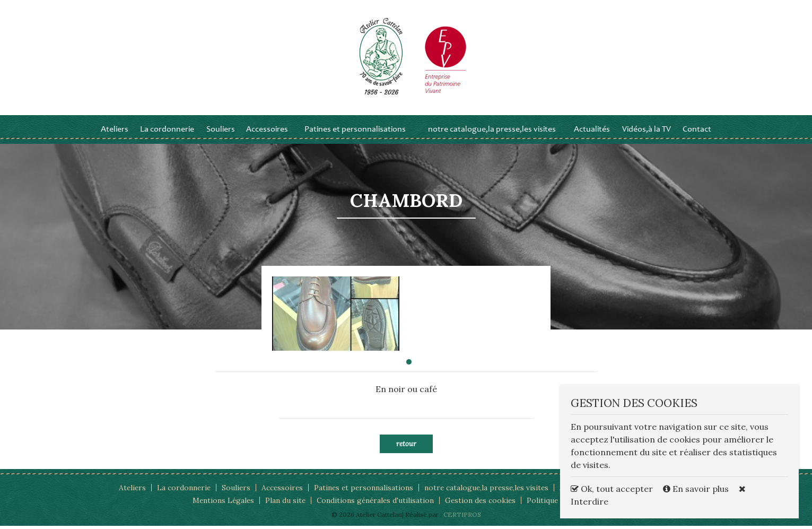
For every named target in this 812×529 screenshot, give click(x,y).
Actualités (592, 133)
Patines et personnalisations (355, 133)
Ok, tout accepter (612, 489)
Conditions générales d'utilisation (374, 504)
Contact (697, 133)
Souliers (221, 133)
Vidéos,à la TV (647, 133)
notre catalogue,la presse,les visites (492, 133)
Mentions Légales (220, 504)
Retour (406, 447)
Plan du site (283, 504)
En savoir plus (697, 489)
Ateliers (115, 133)
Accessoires (267, 133)
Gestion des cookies (481, 504)
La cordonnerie (167, 133)
